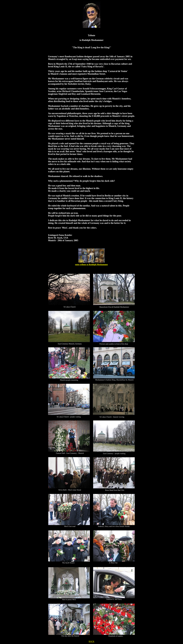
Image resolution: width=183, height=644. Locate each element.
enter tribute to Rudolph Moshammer (91, 264)
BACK (91, 641)
